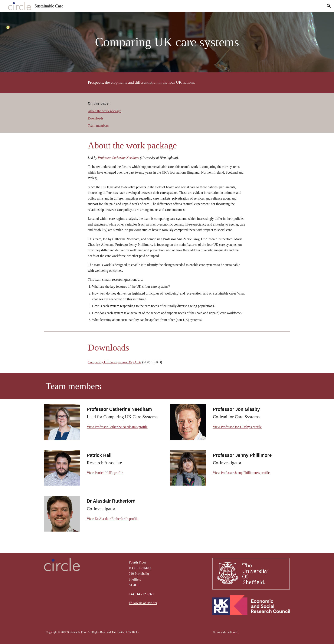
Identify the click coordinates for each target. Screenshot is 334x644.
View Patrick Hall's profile (105, 473)
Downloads (96, 118)
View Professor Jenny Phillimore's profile (241, 473)
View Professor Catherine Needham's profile (117, 427)
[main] (167, 42)
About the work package (104, 111)
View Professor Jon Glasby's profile (237, 427)
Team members (98, 126)
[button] (329, 6)
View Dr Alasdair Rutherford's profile (112, 519)
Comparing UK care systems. (108, 362)
